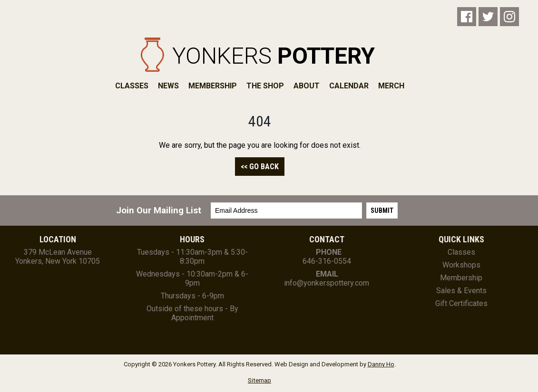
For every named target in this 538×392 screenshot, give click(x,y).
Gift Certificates (461, 303)
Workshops (461, 265)
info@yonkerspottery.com (327, 283)
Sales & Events (461, 291)
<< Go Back (260, 167)
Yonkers (274, 56)
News (168, 86)
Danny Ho (381, 364)
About (307, 86)
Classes (132, 86)
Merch (391, 86)
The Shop (265, 86)
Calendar (349, 86)
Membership (213, 86)
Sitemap (259, 380)
